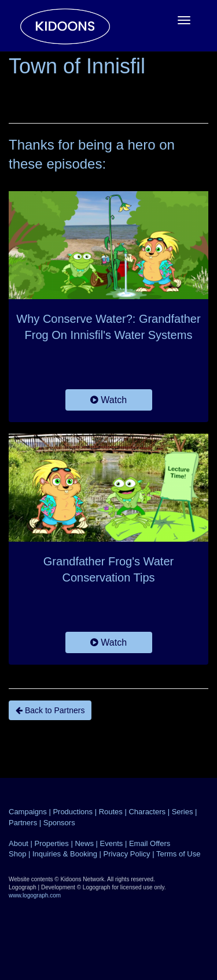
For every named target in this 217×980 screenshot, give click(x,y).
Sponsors (59, 823)
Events (112, 843)
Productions (73, 812)
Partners (23, 823)
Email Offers (150, 843)
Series (183, 812)
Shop (17, 854)
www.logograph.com (35, 895)
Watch (108, 400)
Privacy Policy (127, 854)
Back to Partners (50, 710)
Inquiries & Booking (65, 854)
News (84, 843)
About (19, 843)
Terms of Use (179, 854)
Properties (52, 843)
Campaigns (28, 812)
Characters (147, 812)
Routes (111, 812)
